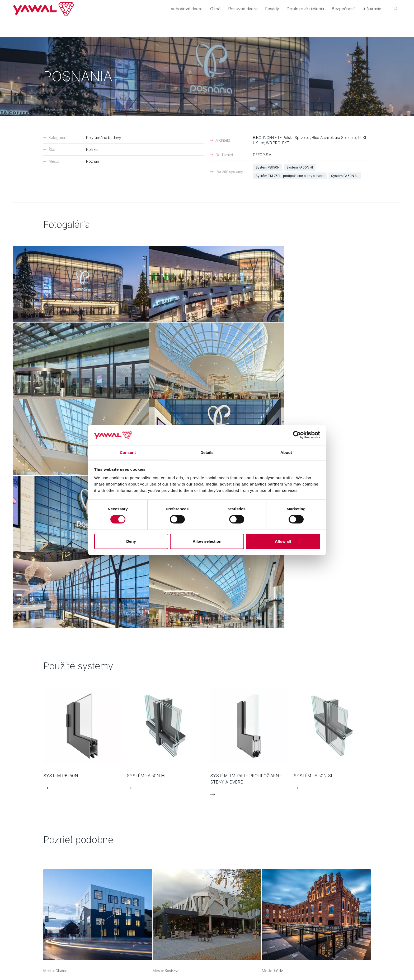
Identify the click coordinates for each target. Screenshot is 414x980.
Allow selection (207, 541)
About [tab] (286, 452)
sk (396, 6)
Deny (131, 541)
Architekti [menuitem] (64, 6)
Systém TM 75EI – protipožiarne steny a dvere (290, 176)
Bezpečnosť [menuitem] (339, 25)
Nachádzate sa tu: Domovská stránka (74, 109)
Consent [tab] (128, 452)
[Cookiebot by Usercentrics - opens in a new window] (297, 435)
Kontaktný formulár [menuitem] (232, 816)
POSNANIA (158, 109)
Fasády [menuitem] (262, 25)
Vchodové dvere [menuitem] (167, 25)
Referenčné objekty (127, 109)
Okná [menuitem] (199, 25)
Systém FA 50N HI (300, 167)
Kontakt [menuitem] (363, 6)
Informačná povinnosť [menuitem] (235, 847)
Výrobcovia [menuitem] (90, 6)
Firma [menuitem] (324, 6)
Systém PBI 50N (268, 167)
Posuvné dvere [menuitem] (229, 25)
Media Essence (116, 890)
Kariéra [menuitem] (343, 6)
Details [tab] (207, 452)
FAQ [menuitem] (220, 826)
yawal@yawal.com (383, 828)
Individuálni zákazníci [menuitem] (31, 6)
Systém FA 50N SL (345, 176)
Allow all (283, 541)
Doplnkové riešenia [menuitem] (298, 25)
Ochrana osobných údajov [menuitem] (239, 837)
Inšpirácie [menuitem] (370, 25)
